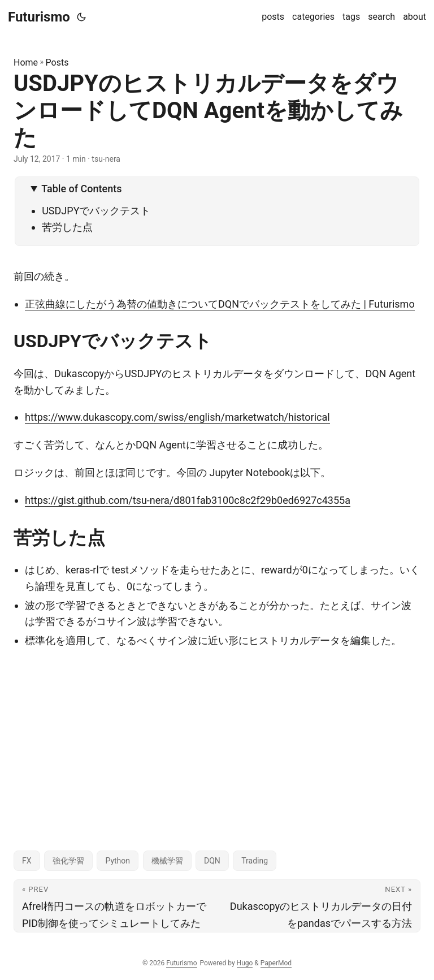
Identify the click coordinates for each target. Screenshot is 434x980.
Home (26, 62)
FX (27, 861)
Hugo (245, 963)
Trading (255, 861)
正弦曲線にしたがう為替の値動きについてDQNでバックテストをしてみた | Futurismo (220, 304)
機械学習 (167, 861)
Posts (57, 62)
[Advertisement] (217, 740)
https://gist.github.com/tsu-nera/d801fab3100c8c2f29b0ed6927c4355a (188, 500)
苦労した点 (67, 227)
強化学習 (68, 861)
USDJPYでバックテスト (96, 211)
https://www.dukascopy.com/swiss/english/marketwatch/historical (177, 417)
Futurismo (39, 17)
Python (118, 861)
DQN (212, 861)
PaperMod (276, 963)
